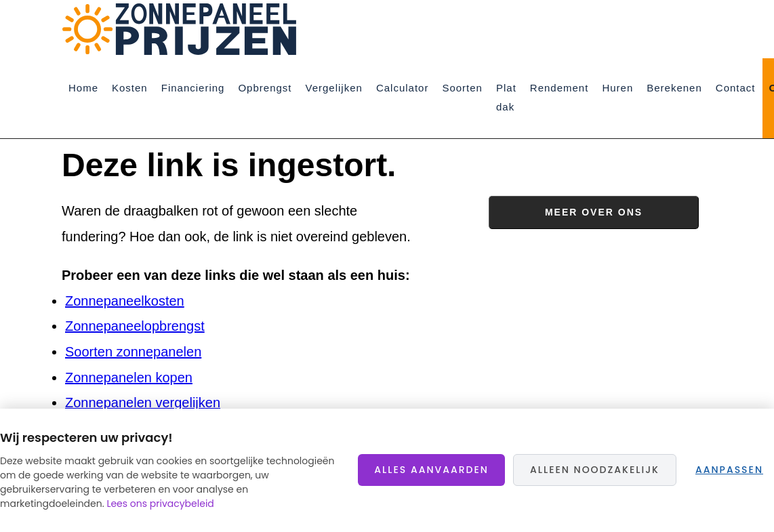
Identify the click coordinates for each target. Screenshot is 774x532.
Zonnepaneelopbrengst (135, 326)
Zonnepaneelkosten (125, 301)
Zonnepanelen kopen (129, 377)
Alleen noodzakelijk (595, 470)
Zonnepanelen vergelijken (143, 403)
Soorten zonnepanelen (133, 352)
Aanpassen (729, 470)
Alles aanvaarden (431, 470)
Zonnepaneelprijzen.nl (184, 29)
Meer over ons (594, 212)
